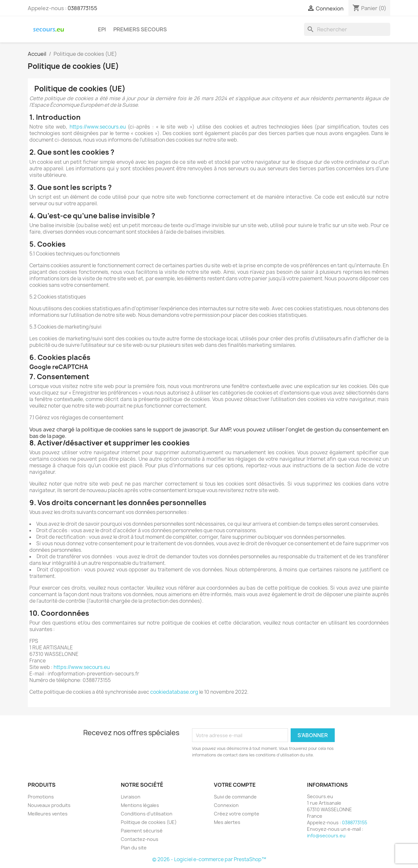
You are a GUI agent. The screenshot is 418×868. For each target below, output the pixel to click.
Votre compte (235, 785)
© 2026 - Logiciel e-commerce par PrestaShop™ (209, 859)
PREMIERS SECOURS (140, 29)
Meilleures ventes (48, 814)
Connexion (226, 805)
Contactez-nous (140, 839)
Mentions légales (140, 805)
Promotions (41, 797)
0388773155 (82, 8)
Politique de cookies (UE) (149, 822)
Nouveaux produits (49, 805)
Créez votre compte (237, 814)
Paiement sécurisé (142, 831)
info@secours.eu (326, 836)
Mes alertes (227, 822)
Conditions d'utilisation (147, 814)
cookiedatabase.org (174, 692)
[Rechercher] (347, 29)
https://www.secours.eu (98, 127)
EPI (102, 29)
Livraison (131, 797)
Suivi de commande (235, 797)
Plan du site (134, 848)
